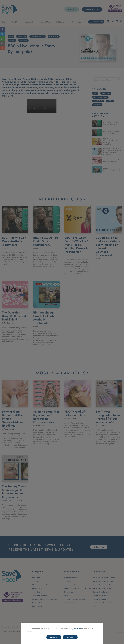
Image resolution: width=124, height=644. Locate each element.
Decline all (54, 637)
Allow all (70, 637)
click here (77, 629)
